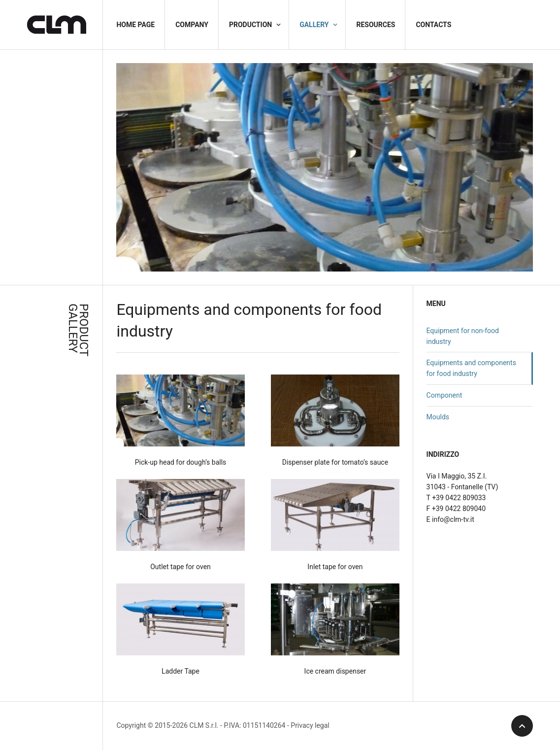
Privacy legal (310, 725)
